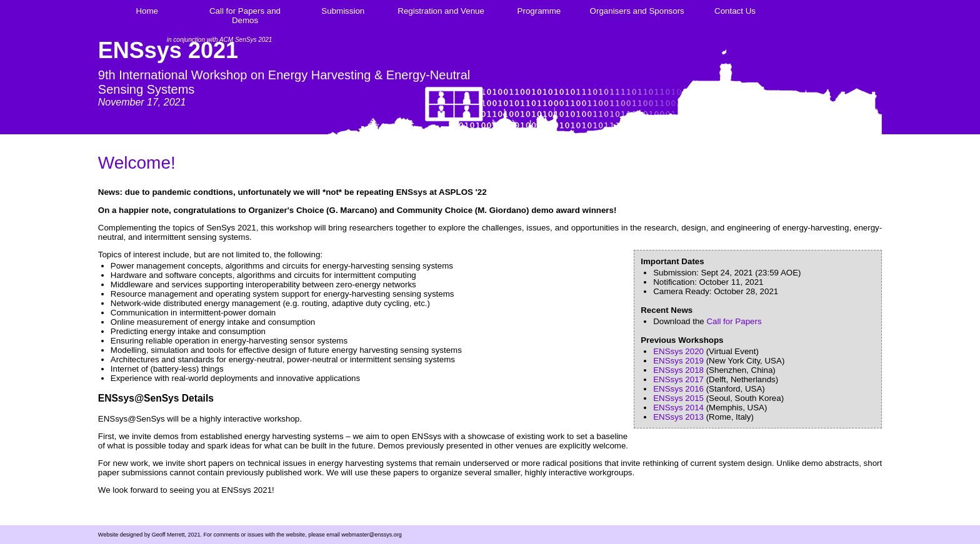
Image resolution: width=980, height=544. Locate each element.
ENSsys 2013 (678, 417)
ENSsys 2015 (678, 398)
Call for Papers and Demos (245, 16)
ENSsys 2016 (678, 389)
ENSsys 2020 (678, 351)
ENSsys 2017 (678, 379)
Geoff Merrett (168, 535)
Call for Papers (734, 321)
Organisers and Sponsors (637, 11)
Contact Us (735, 11)
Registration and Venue (441, 11)
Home (147, 11)
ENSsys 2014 (678, 408)
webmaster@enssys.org (372, 535)
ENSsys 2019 (678, 361)
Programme (539, 11)
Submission (343, 11)
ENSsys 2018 (678, 370)
